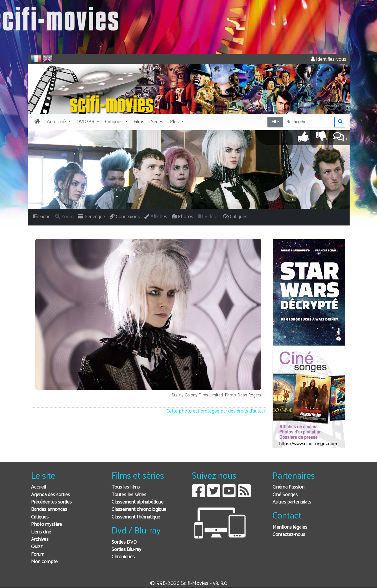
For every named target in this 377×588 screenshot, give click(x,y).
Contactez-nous (289, 535)
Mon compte (44, 562)
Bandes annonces (49, 510)
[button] (58, 122)
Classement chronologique (139, 510)
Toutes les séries (129, 495)
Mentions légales (290, 527)
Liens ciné (41, 532)
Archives (40, 540)
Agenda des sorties (51, 495)
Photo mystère (46, 525)
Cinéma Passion (288, 487)
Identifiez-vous (328, 59)
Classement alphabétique (138, 502)
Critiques (40, 517)
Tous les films (126, 487)
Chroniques (123, 557)
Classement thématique (136, 517)
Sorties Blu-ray (126, 550)
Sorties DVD (124, 542)
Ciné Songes (285, 495)
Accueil (38, 487)
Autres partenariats (292, 502)
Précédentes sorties (51, 502)
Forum (38, 555)
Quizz (37, 547)
